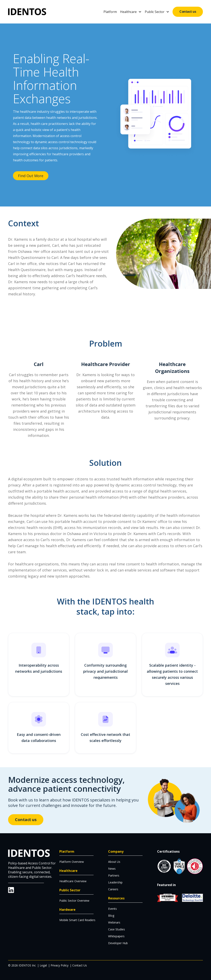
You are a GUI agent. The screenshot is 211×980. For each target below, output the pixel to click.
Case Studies (117, 929)
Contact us (188, 12)
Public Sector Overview (74, 901)
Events (112, 909)
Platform (110, 12)
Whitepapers (116, 936)
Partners (114, 875)
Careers (113, 889)
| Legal (42, 965)
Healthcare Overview (73, 881)
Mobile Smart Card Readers (77, 920)
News (112, 869)
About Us (114, 862)
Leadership (115, 882)
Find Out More (31, 176)
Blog (111, 916)
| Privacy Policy (58, 965)
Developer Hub (118, 943)
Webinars (114, 922)
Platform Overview (72, 862)
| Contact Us (78, 965)
